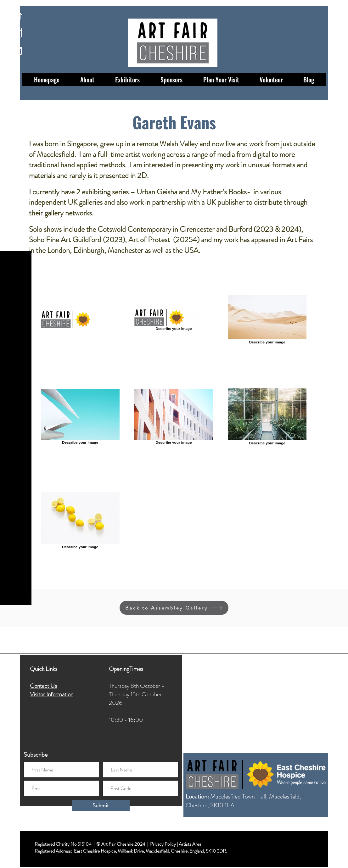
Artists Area (190, 844)
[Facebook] (16, 825)
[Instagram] (16, 836)
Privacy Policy (163, 844)
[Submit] (101, 806)
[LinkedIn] (16, 858)
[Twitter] (16, 847)
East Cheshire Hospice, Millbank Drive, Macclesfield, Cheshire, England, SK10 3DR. (150, 851)
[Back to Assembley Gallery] (174, 608)
